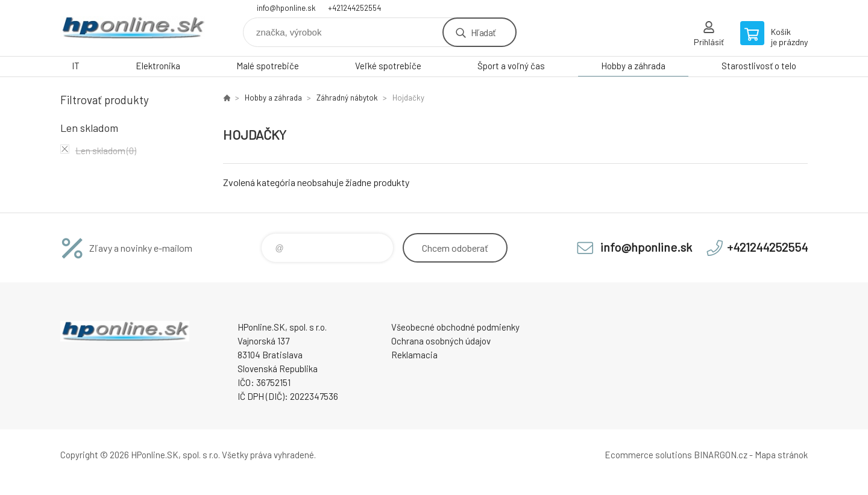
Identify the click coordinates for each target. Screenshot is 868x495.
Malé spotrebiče (268, 66)
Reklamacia (414, 355)
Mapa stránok (781, 455)
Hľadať (483, 32)
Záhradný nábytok (347, 98)
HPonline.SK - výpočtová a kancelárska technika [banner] (133, 28)
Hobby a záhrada (633, 66)
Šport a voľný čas (511, 66)
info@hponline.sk (286, 8)
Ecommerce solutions (648, 455)
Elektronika (158, 66)
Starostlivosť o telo (759, 66)
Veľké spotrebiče (388, 66)
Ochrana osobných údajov (441, 341)
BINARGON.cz (721, 455)
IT (76, 66)
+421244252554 (354, 8)
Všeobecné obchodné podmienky (455, 327)
